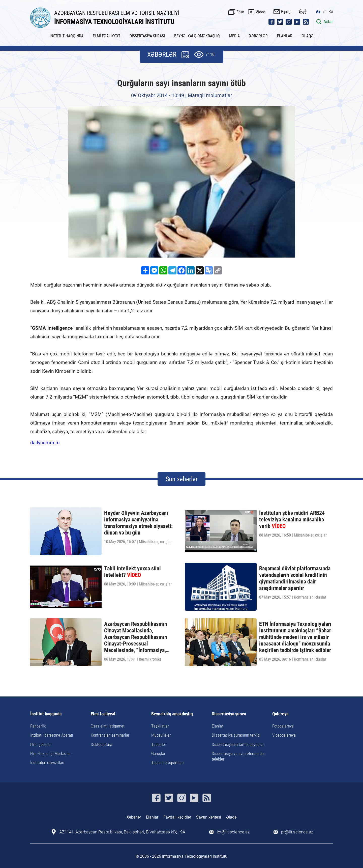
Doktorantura (101, 744)
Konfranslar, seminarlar (110, 735)
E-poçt (286, 12)
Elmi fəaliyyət (103, 714)
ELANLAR (285, 36)
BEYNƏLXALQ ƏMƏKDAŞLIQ (197, 36)
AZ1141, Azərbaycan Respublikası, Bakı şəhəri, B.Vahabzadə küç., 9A (122, 832)
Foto (240, 12)
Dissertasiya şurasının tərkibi (236, 735)
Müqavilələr (161, 735)
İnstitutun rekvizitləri (47, 763)
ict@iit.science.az (233, 832)
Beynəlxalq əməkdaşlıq (172, 714)
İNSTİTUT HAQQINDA (67, 36)
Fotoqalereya (283, 726)
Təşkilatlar (160, 726)
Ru (331, 11)
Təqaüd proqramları (168, 763)
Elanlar (217, 726)
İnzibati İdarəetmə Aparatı (52, 735)
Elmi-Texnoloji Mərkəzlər (51, 753)
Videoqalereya (284, 735)
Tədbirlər (159, 744)
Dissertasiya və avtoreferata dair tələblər (239, 756)
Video (261, 12)
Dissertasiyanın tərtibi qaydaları (238, 744)
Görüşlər (158, 753)
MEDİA (234, 36)
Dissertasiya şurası (229, 714)
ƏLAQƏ (308, 36)
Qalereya (280, 714)
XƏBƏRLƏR (258, 36)
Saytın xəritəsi (209, 817)
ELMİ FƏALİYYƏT (107, 36)
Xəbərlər (134, 817)
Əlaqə (231, 817)
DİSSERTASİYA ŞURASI (147, 36)
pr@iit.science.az (297, 832)
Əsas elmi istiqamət (108, 726)
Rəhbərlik (38, 726)
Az (318, 11)
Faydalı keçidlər (177, 817)
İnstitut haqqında (46, 714)
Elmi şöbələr (41, 744)
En (324, 11)
